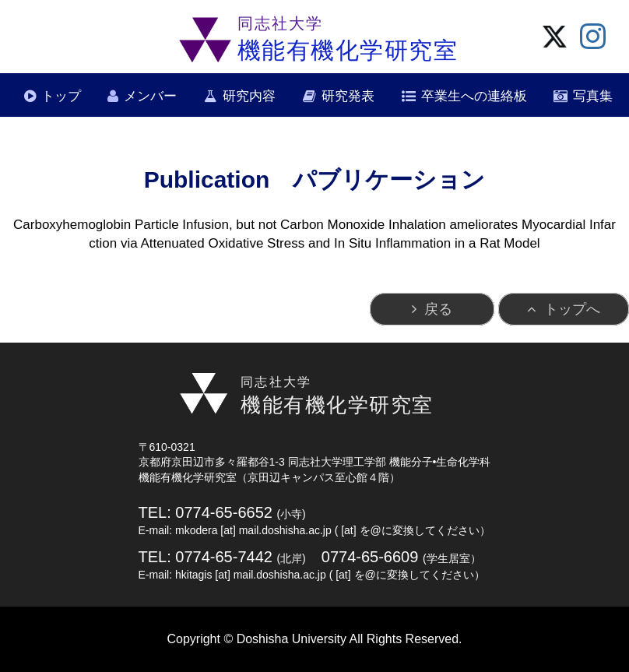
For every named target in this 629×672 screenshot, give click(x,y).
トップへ (572, 309)
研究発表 (348, 96)
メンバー (150, 96)
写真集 (593, 96)
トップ (61, 96)
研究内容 (249, 96)
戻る (438, 309)
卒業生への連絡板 (474, 96)
